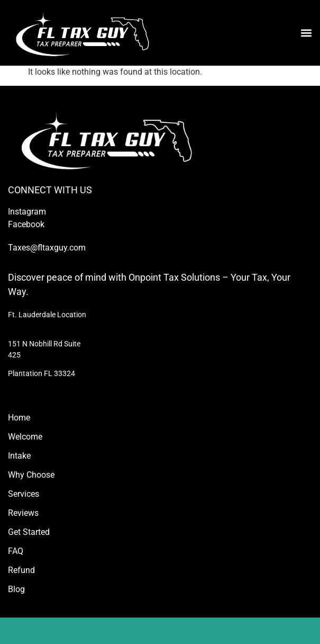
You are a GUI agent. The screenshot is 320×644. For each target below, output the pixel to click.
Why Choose (31, 475)
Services (24, 494)
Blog (16, 589)
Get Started (29, 532)
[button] (306, 33)
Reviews (23, 513)
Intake (19, 456)
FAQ (16, 551)
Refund (21, 570)
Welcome (25, 437)
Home (19, 418)
